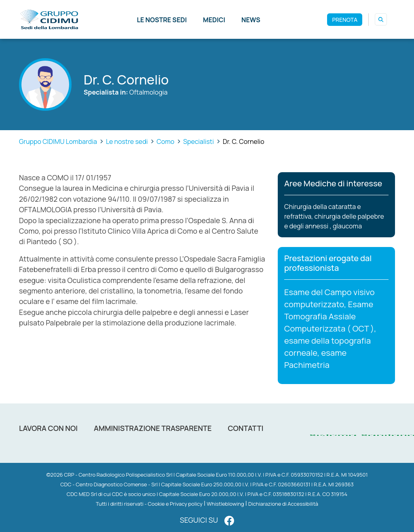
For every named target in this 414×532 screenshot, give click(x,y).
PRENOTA (345, 20)
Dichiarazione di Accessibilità (283, 504)
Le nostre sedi (162, 20)
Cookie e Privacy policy (175, 504)
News (251, 20)
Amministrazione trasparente (153, 428)
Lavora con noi (48, 428)
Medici (214, 20)
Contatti (245, 428)
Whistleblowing (225, 504)
